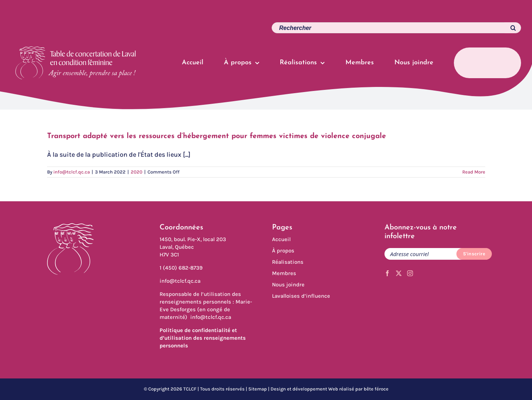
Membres (284, 273)
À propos (283, 251)
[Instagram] (410, 273)
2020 (137, 172)
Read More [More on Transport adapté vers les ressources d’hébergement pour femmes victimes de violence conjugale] (474, 172)
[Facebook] (387, 273)
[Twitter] (399, 273)
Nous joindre (288, 285)
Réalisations (288, 262)
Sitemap (258, 389)
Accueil (281, 239)
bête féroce (376, 389)
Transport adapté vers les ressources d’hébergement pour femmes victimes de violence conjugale (217, 136)
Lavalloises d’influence (301, 296)
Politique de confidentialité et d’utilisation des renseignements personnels (203, 338)
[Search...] (397, 28)
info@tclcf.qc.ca (72, 172)
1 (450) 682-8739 (181, 268)
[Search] (509, 28)
